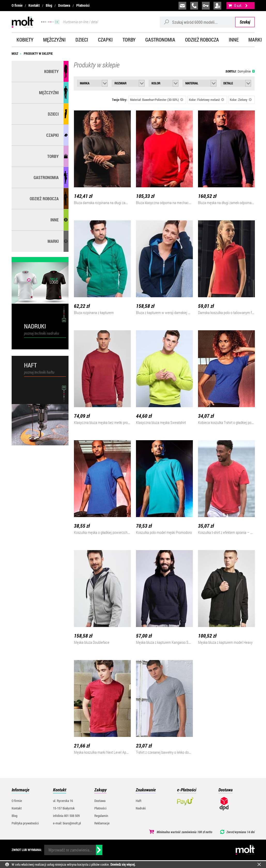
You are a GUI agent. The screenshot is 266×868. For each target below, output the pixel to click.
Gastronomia (160, 40)
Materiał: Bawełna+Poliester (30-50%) (157, 100)
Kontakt (34, 5)
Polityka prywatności (25, 823)
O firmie (17, 5)
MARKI (53, 241)
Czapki (105, 40)
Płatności (83, 5)
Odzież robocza (202, 40)
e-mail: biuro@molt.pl (67, 823)
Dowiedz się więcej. (123, 864)
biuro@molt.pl (182, 6)
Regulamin (101, 816)
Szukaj (245, 22)
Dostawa (64, 5)
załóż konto (217, 6)
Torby (129, 40)
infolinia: (194, 6)
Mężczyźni (54, 40)
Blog (49, 5)
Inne (234, 40)
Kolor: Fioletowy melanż (207, 100)
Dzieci (82, 40)
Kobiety (25, 40)
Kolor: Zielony (241, 100)
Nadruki (141, 808)
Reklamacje (102, 823)
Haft (139, 801)
